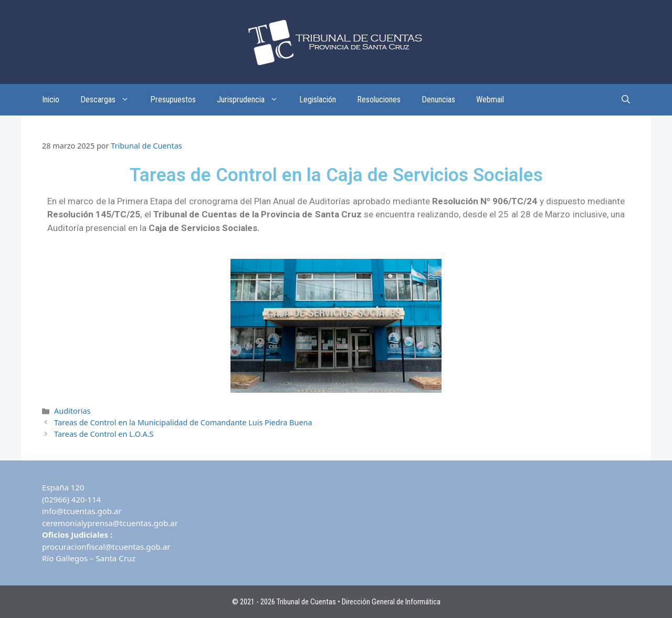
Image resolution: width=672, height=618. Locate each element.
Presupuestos (173, 99)
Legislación (318, 99)
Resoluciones (379, 99)
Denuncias (438, 99)
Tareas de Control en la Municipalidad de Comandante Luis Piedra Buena (183, 422)
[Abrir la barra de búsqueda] (626, 100)
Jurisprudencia (253, 100)
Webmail (490, 99)
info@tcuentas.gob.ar (82, 511)
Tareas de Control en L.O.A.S (104, 434)
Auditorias (72, 411)
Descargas (110, 100)
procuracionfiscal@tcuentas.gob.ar (106, 547)
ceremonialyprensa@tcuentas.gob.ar (110, 523)
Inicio (51, 99)
